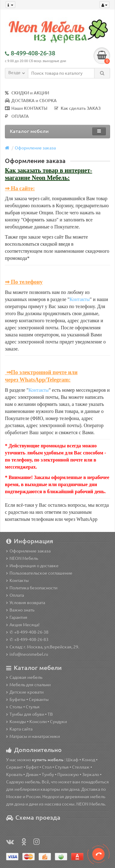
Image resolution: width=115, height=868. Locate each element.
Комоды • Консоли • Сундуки (36, 722)
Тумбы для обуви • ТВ (29, 714)
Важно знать (20, 610)
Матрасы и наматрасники (33, 736)
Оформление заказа (35, 148)
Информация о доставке (32, 566)
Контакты (80, 299)
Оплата (15, 595)
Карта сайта (19, 729)
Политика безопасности (32, 588)
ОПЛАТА (17, 116)
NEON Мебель (22, 558)
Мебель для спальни (28, 685)
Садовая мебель (24, 677)
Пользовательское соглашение (39, 573)
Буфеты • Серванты (27, 700)
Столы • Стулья (23, 707)
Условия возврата (26, 603)
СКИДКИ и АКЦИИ (27, 93)
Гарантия (17, 617)
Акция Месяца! (23, 625)
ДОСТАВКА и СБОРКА (31, 101)
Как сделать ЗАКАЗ (77, 108)
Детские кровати (25, 692)
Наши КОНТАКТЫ (26, 108)
